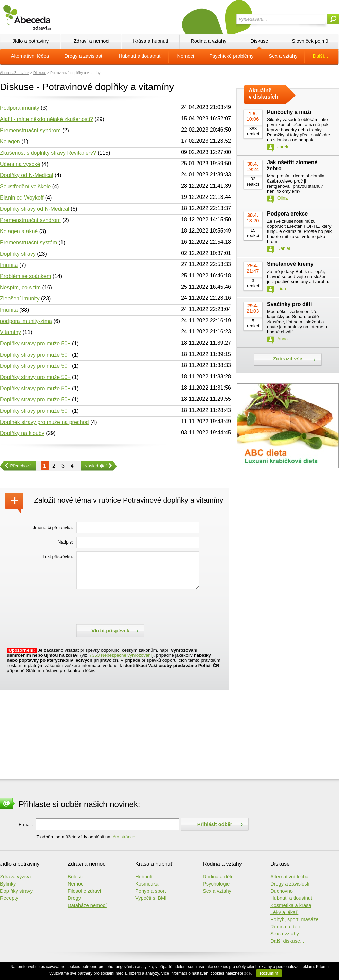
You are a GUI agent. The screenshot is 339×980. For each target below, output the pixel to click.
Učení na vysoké (20, 164)
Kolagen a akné (19, 231)
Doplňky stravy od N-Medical (35, 209)
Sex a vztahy (283, 56)
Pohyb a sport (150, 891)
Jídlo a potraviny (30, 41)
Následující (94, 466)
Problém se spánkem (25, 276)
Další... (321, 56)
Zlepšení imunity (20, 299)
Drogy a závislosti (84, 56)
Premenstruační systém (29, 243)
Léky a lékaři (284, 912)
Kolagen (10, 142)
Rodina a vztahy (208, 41)
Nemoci (185, 56)
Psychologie (216, 884)
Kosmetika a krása (291, 905)
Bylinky (8, 884)
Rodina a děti (217, 877)
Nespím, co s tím (20, 287)
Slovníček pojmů (310, 41)
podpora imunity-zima (26, 321)
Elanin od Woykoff (22, 198)
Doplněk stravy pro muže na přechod (44, 422)
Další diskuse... (287, 941)
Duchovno (282, 891)
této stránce (124, 837)
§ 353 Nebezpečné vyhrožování (120, 655)
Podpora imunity (20, 108)
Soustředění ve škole (25, 186)
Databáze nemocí (87, 905)
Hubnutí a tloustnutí (140, 56)
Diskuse (259, 41)
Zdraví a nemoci (92, 41)
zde (247, 973)
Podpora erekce (287, 214)
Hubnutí (144, 877)
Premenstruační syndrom (30, 130)
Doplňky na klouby (22, 433)
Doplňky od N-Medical (27, 175)
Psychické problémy (231, 56)
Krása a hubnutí (151, 41)
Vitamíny (11, 332)
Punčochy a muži (289, 112)
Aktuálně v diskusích (263, 94)
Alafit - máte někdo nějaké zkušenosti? (47, 119)
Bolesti (75, 877)
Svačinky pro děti (290, 304)
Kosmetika (147, 884)
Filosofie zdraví (84, 891)
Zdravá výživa (15, 877)
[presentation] (128, 606)
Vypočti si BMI (151, 898)
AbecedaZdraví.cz (15, 73)
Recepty (9, 898)
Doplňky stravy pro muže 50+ (35, 343)
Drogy (74, 898)
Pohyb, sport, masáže (295, 919)
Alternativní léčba (30, 56)
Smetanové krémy (290, 264)
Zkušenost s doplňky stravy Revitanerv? (48, 153)
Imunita (9, 265)
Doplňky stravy (18, 254)
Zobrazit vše (288, 359)
